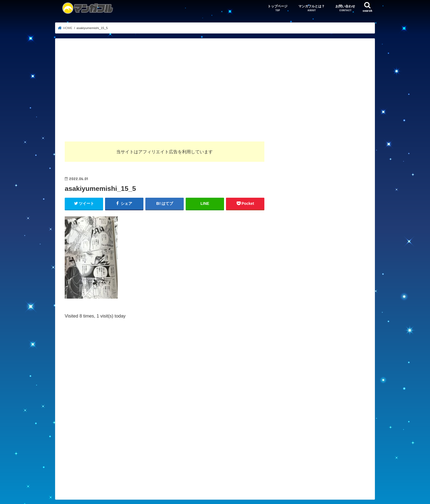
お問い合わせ (345, 8)
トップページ (278, 8)
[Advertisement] (215, 89)
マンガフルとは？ (312, 8)
